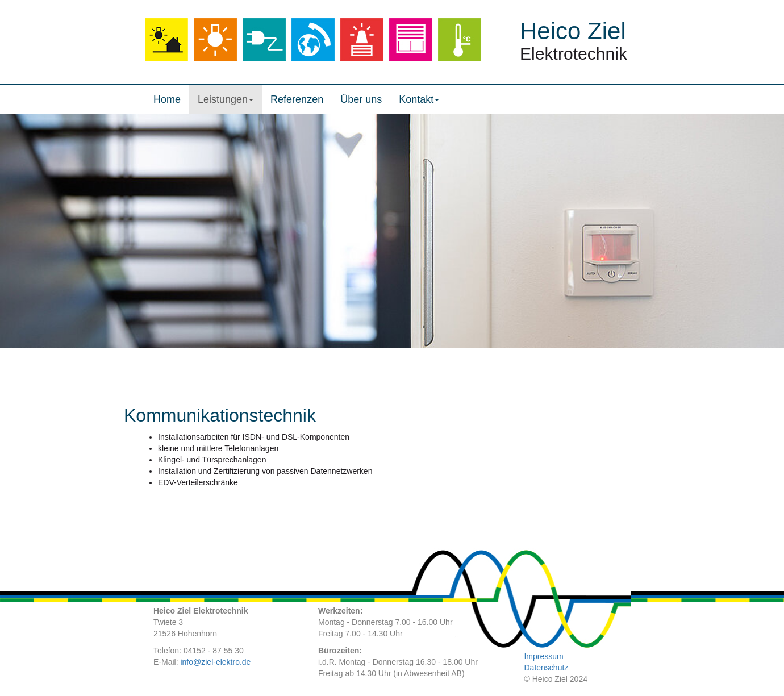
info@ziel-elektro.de (215, 662)
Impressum (543, 656)
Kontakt (419, 99)
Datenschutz (546, 668)
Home (167, 99)
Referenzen (297, 99)
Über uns (361, 99)
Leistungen (226, 99)
